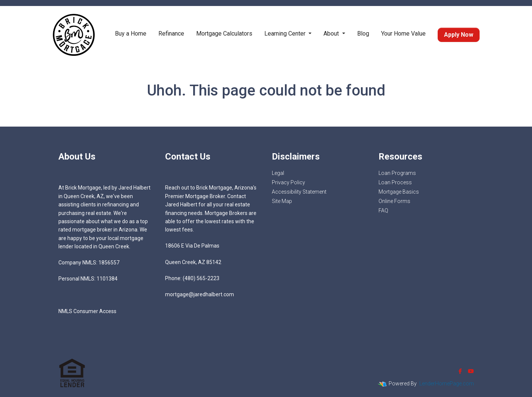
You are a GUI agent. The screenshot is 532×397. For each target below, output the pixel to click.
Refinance (171, 34)
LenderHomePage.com (447, 384)
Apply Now (459, 35)
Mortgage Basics (399, 192)
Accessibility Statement (299, 192)
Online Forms (394, 201)
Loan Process (395, 182)
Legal (278, 173)
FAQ (383, 210)
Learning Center (286, 34)
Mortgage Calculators (224, 34)
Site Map (282, 201)
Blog (363, 34)
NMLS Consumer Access (87, 311)
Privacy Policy (288, 182)
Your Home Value (403, 34)
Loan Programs (397, 173)
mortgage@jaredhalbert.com (200, 294)
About (332, 34)
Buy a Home (131, 34)
